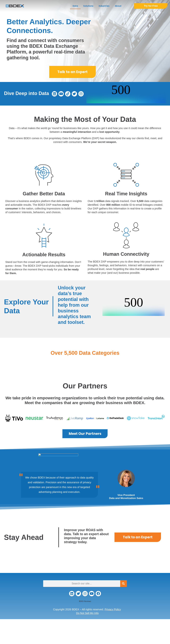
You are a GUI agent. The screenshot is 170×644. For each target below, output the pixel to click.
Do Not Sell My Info (87, 613)
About (118, 6)
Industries (104, 6)
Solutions (88, 6)
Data (75, 6)
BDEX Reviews (85, 601)
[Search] (124, 584)
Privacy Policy (113, 609)
